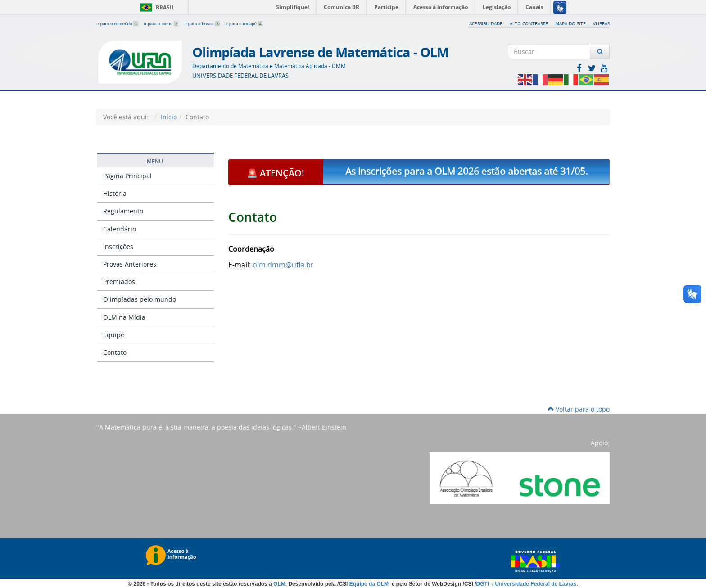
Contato (115, 352)
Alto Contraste (529, 23)
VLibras (601, 23)
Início (169, 117)
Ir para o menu (162, 24)
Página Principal (127, 176)
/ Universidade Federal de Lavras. (534, 584)
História (115, 193)
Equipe (114, 335)
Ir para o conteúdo (118, 24)
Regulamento (123, 211)
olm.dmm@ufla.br (283, 265)
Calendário (120, 229)
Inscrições (118, 247)
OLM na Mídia (124, 317)
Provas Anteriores (130, 264)
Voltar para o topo (579, 409)
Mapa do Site (570, 23)
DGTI (484, 584)
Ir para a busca (202, 24)
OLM (279, 584)
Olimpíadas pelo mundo (140, 299)
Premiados (119, 282)
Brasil (156, 7)
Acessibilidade (486, 23)
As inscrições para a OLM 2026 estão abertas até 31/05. (467, 171)
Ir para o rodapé (244, 24)
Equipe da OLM (370, 584)
